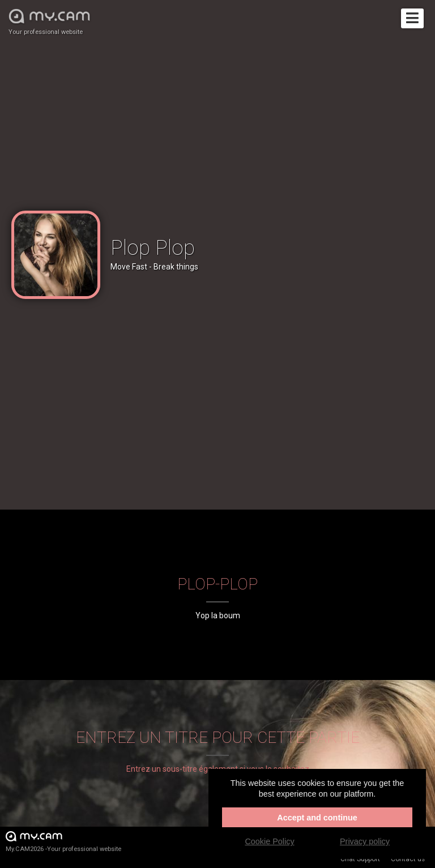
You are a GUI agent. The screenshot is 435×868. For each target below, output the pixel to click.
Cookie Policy (269, 841)
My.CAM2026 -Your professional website (63, 841)
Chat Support (360, 859)
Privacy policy (365, 841)
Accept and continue (317, 818)
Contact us (408, 859)
